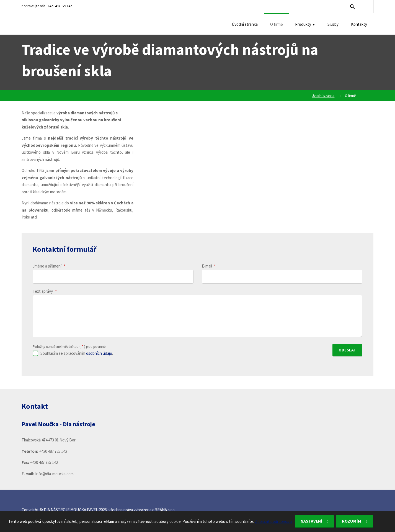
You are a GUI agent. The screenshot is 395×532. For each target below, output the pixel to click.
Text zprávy (45, 291)
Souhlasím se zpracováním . (77, 352)
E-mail (209, 266)
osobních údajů (99, 352)
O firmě (276, 24)
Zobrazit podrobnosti (273, 521)
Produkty (303, 24)
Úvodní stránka (245, 24)
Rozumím (356, 521)
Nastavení (313, 521)
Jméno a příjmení (49, 266)
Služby (333, 24)
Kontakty (359, 24)
